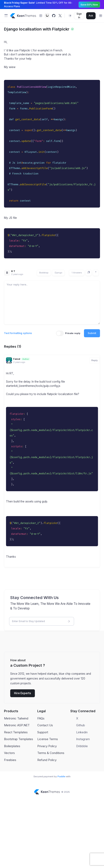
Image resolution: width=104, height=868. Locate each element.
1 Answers (77, 273)
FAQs (41, 718)
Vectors (9, 753)
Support (43, 732)
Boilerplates (12, 746)
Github (81, 725)
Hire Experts (23, 693)
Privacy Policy (47, 746)
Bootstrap (44, 273)
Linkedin (82, 732)
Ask (91, 16)
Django (58, 273)
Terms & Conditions (51, 753)
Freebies (10, 760)
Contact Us (45, 725)
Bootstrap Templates (19, 739)
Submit (92, 333)
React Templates (16, 732)
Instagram (83, 739)
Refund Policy (47, 760)
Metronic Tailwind (16, 718)
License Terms (48, 739)
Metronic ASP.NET (17, 725)
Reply (95, 360)
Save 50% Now (89, 5)
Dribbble (82, 746)
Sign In (79, 16)
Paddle (61, 776)
